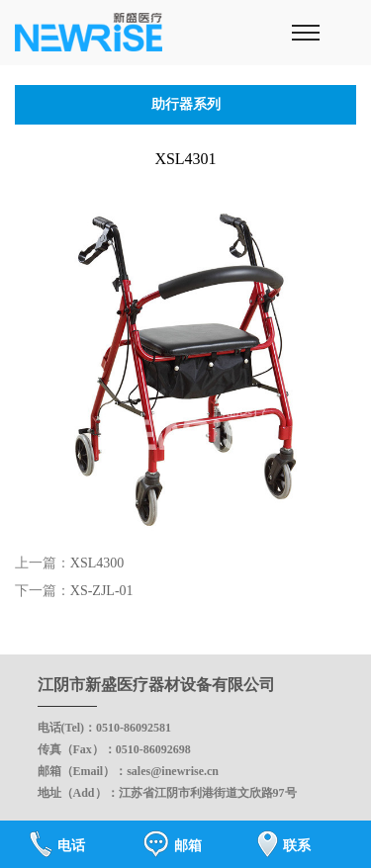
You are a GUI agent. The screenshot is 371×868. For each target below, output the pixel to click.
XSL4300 (97, 563)
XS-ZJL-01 (102, 591)
